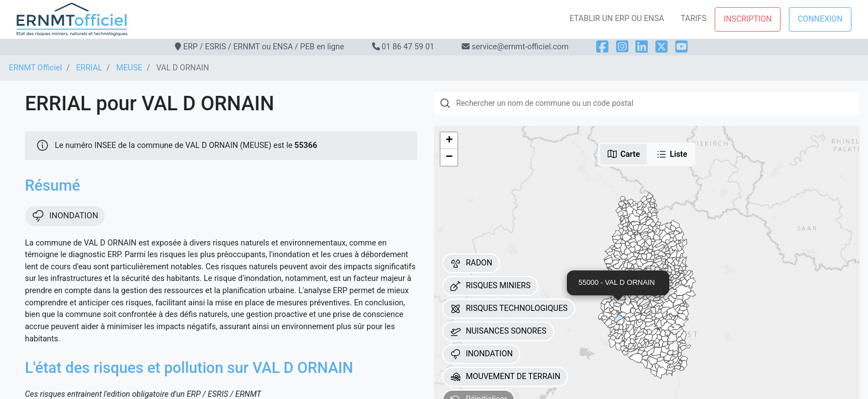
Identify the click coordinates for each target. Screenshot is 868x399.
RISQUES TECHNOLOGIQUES (509, 309)
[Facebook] (602, 47)
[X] (662, 47)
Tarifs (694, 19)
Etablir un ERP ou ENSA (617, 19)
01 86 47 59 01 (408, 47)
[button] (449, 141)
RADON (471, 263)
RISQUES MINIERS (490, 286)
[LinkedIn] (642, 47)
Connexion (820, 19)
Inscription (748, 19)
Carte (623, 154)
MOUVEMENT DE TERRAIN (505, 377)
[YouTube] (681, 47)
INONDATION (481, 354)
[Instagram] (622, 47)
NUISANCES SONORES (498, 331)
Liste (672, 154)
